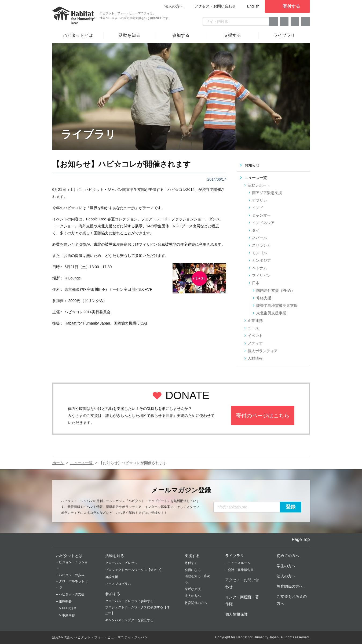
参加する (113, 594)
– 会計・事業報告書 (239, 570)
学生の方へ (286, 566)
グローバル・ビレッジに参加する (129, 601)
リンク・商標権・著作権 (242, 601)
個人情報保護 (236, 614)
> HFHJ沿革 (68, 608)
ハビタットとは (69, 556)
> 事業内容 (67, 615)
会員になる (193, 570)
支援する (192, 556)
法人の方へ (193, 596)
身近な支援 (193, 589)
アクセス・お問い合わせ (215, 6)
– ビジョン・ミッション (72, 565)
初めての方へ (288, 556)
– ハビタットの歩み (70, 575)
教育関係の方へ (196, 603)
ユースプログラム (118, 584)
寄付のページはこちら (263, 416)
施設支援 (112, 577)
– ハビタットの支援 (70, 594)
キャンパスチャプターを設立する (129, 620)
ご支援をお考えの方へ (292, 600)
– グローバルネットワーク (72, 584)
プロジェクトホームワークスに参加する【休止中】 (137, 610)
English (253, 6)
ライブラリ (235, 556)
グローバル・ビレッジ (121, 563)
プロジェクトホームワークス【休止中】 (134, 570)
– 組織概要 (64, 601)
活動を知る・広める (198, 579)
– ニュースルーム (238, 563)
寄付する (191, 563)
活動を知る (115, 556)
